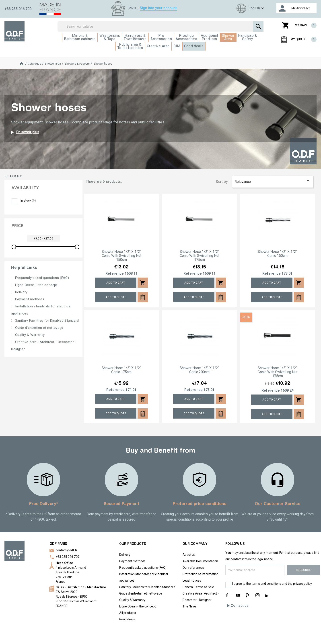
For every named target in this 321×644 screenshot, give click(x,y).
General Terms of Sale (198, 587)
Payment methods (29, 299)
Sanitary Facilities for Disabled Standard (46, 321)
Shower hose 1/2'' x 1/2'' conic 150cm (277, 254)
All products (128, 613)
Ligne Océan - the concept (36, 285)
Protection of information (201, 574)
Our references (193, 568)
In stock (28, 200)
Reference (115, 274)
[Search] (160, 27)
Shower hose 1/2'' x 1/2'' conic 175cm (121, 370)
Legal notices (192, 581)
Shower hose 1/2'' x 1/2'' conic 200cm (199, 370)
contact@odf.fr (67, 550)
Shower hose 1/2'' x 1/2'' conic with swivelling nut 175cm (200, 256)
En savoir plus (24, 132)
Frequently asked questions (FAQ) (41, 278)
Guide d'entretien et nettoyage (39, 328)
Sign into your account (158, 8)
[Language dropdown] (250, 8)
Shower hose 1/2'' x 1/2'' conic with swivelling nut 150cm (121, 256)
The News (190, 606)
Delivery (21, 292)
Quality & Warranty (29, 335)
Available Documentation (200, 561)
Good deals (127, 619)
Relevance (273, 181)
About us (189, 555)
